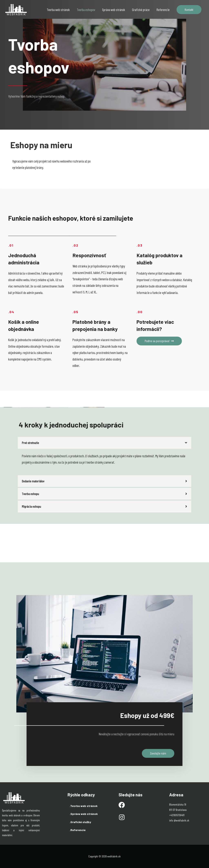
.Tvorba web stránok (84, 806)
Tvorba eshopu (30, 494)
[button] (160, 341)
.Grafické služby (80, 822)
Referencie (163, 10)
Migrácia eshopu (31, 506)
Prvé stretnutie (31, 443)
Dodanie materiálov (33, 481)
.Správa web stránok (84, 814)
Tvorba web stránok (58, 10)
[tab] (104, 443)
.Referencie (78, 830)
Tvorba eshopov (86, 10)
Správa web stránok (114, 10)
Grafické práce (141, 10)
